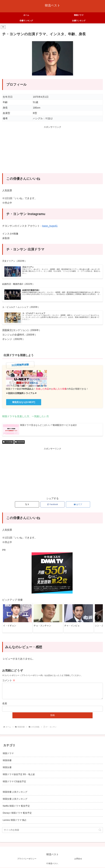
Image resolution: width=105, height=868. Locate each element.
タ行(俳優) (8, 442)
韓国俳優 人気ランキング (15, 792)
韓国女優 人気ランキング (15, 799)
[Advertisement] (52, 152)
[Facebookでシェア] (53, 505)
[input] (52, 831)
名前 (5, 704)
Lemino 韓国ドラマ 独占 (15, 820)
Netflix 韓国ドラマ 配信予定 (16, 806)
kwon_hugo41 (50, 226)
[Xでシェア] (27, 505)
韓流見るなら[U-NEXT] (24, 403)
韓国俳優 (20, 442)
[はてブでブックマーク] (78, 505)
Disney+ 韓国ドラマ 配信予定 (17, 813)
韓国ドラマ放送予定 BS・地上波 (19, 775)
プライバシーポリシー (27, 859)
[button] (98, 619)
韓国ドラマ (8, 754)
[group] (17, 619)
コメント (9, 681)
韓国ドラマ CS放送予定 (14, 782)
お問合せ (78, 859)
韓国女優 (7, 768)
